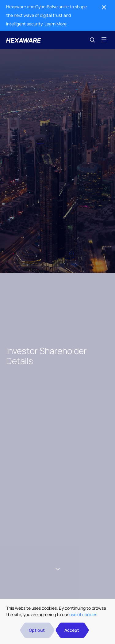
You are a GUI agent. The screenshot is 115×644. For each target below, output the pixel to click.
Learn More (56, 24)
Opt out (37, 630)
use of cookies (83, 614)
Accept (72, 630)
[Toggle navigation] (104, 40)
